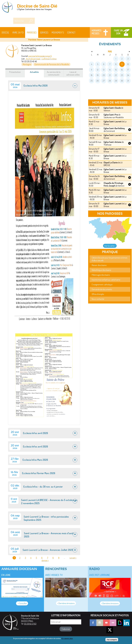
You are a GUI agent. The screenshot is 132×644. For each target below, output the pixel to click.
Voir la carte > (110, 246)
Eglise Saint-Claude (112, 108)
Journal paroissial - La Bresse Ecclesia (41, 59)
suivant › (73, 558)
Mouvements (58, 32)
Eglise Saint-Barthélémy (114, 128)
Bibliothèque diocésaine (101, 270)
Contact (71, 32)
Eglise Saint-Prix (111, 115)
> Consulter (22, 603)
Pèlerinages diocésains (101, 275)
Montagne (27, 64)
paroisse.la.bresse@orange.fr (40, 56)
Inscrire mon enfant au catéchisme (106, 280)
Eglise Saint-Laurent (113, 121)
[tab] (44, 86)
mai (110, 51)
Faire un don (118, 32)
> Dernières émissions (66, 603)
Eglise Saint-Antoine (112, 142)
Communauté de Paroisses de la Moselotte (52, 64)
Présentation (15, 72)
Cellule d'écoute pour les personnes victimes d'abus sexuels (109, 259)
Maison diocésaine (99, 265)
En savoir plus (67, 638)
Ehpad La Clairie (111, 163)
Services (44, 32)
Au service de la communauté (54, 73)
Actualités (37, 73)
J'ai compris (112, 640)
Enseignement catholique (102, 285)
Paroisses (32, 32)
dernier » (45, 560)
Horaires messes (96, 32)
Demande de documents (102, 289)
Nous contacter (98, 299)
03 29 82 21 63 (30, 624)
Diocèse (5, 32)
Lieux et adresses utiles (73, 73)
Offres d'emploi (98, 294)
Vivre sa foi (18, 32)
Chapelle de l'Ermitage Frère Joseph (113, 184)
